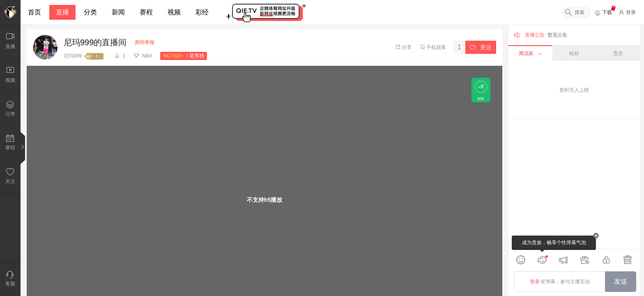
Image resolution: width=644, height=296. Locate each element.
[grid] (574, 184)
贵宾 (618, 53)
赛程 (146, 12)
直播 (62, 12)
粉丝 (574, 53)
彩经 (202, 12)
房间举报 (145, 42)
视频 (174, 12)
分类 (90, 12)
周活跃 (530, 53)
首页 (34, 12)
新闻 (118, 12)
